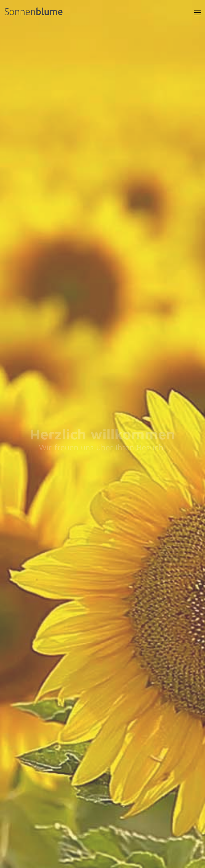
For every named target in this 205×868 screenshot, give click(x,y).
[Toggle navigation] (197, 13)
